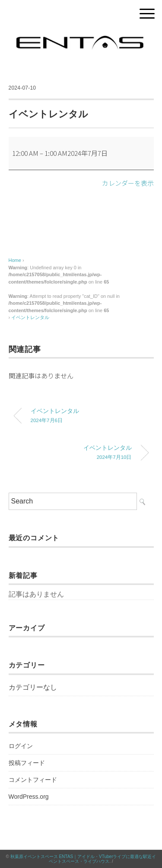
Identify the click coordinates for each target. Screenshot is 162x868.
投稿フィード (27, 763)
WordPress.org (29, 797)
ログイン (21, 746)
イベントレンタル (30, 317)
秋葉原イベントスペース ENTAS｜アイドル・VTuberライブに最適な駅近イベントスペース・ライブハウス (83, 859)
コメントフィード (33, 780)
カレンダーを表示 (128, 183)
